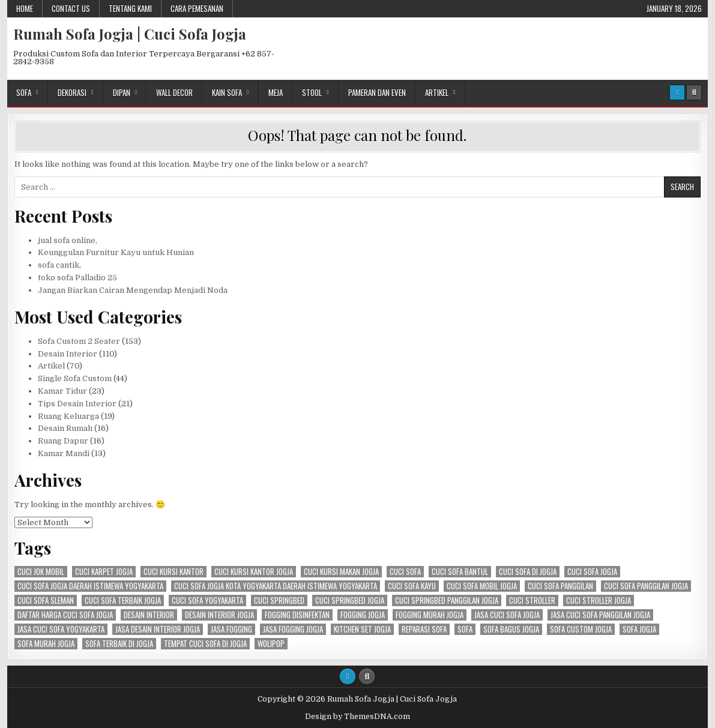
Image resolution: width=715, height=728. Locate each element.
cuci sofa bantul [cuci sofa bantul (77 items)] (460, 572)
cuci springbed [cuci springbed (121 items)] (279, 600)
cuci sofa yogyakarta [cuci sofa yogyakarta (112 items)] (207, 600)
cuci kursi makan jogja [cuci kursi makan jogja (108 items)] (341, 572)
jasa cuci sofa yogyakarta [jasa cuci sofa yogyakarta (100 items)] (61, 629)
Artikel (437, 92)
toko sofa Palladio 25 (77, 278)
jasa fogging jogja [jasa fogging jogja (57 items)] (293, 629)
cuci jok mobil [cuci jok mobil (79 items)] (41, 572)
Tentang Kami (130, 8)
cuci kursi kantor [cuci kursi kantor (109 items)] (173, 572)
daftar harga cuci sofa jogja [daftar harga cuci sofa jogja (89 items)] (65, 615)
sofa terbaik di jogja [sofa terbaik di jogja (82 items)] (119, 644)
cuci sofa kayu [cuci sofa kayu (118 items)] (412, 586)
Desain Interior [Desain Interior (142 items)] (149, 615)
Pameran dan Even (377, 92)
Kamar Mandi (64, 453)
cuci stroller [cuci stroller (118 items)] (532, 600)
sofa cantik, (59, 265)
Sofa (24, 92)
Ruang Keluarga (68, 416)
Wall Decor (174, 92)
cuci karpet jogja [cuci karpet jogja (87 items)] (104, 572)
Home (25, 8)
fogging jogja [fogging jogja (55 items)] (363, 615)
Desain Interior (68, 354)
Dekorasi (72, 92)
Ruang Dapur (63, 441)
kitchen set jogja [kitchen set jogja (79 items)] (362, 629)
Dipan (122, 92)
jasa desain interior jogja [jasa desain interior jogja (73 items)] (158, 629)
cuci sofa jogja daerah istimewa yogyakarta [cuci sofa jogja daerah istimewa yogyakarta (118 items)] (90, 586)
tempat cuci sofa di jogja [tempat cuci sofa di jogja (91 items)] (205, 644)
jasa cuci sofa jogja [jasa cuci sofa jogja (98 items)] (507, 615)
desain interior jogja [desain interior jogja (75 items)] (219, 615)
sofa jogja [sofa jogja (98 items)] (639, 629)
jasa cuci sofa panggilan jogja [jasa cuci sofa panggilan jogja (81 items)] (600, 615)
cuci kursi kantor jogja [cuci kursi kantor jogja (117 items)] (254, 572)
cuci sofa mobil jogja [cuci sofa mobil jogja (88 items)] (482, 586)
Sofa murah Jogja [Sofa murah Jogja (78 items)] (46, 644)
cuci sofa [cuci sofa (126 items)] (405, 572)
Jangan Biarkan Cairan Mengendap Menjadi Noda (133, 290)
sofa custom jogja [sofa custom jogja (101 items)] (581, 629)
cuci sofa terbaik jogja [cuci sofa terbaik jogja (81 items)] (123, 600)
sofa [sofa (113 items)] (465, 629)
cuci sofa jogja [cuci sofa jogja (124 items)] (592, 572)
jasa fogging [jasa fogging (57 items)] (231, 629)
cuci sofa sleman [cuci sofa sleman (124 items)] (46, 600)
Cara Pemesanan (197, 8)
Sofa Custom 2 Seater (79, 341)
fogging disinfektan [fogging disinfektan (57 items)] (297, 615)
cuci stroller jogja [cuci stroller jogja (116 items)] (599, 600)
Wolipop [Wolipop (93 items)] (271, 644)
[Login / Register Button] (677, 92)
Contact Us (71, 8)
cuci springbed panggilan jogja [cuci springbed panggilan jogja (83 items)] (447, 600)
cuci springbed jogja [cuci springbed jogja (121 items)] (350, 600)
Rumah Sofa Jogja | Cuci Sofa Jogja (130, 34)
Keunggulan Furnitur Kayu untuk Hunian (116, 252)
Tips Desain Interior (77, 404)
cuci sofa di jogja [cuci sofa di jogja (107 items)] (528, 572)
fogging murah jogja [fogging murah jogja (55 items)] (430, 615)
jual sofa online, (68, 240)
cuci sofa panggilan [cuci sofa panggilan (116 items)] (560, 586)
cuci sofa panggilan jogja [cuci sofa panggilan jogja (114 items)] (646, 586)
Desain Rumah (65, 428)
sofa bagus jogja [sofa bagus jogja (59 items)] (511, 629)
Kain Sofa (227, 92)
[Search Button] (694, 92)
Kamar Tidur (62, 391)
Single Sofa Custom (75, 378)
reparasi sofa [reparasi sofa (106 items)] (424, 629)
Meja (276, 92)
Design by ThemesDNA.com (357, 717)
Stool (312, 92)
